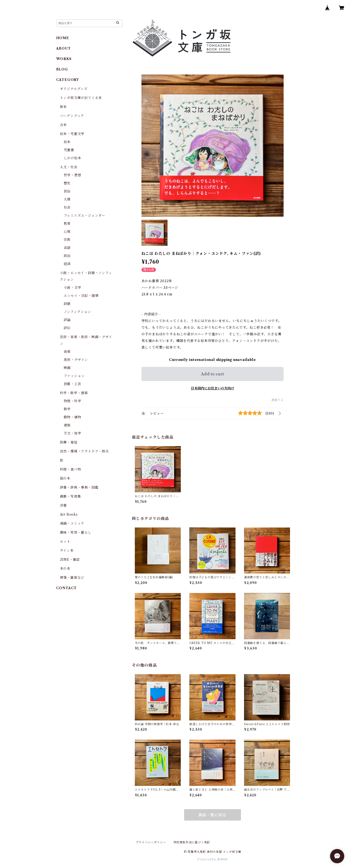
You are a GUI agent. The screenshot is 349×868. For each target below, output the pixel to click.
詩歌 (67, 304)
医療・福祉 (69, 442)
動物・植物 (73, 417)
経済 (67, 264)
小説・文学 (73, 288)
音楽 (67, 352)
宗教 (67, 240)
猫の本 (65, 478)
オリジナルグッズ (74, 89)
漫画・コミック (72, 523)
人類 (67, 199)
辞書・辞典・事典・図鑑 (79, 487)
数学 (67, 409)
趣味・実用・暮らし (76, 532)
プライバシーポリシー (151, 842)
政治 (67, 256)
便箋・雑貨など (72, 578)
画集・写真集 (70, 496)
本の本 (65, 569)
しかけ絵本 (73, 158)
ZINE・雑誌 (70, 560)
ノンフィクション (77, 312)
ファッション (74, 376)
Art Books (69, 514)
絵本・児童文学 (72, 134)
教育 (67, 224)
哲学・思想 (73, 175)
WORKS (64, 59)
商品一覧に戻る (213, 815)
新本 (63, 107)
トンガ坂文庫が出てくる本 (81, 98)
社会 (67, 207)
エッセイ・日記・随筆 (81, 296)
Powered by (212, 859)
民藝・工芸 (73, 384)
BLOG (62, 69)
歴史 (67, 183)
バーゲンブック (72, 116)
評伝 (67, 328)
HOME (63, 38)
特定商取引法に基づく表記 (192, 842)
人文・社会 (69, 167)
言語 (67, 248)
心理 (67, 232)
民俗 (67, 191)
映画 (67, 368)
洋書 (63, 505)
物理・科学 (73, 401)
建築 (67, 425)
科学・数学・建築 (74, 393)
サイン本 (67, 551)
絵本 (67, 142)
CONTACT (67, 588)
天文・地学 (73, 433)
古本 (63, 125)
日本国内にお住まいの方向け (213, 388)
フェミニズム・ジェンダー (85, 215)
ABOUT (63, 48)
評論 (67, 320)
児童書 (69, 150)
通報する (277, 400)
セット (65, 541)
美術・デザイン (76, 360)
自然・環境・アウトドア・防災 (84, 451)
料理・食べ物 (70, 469)
